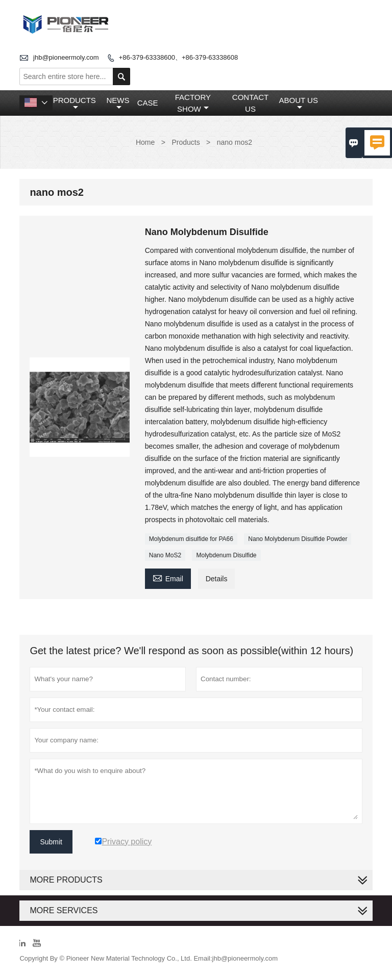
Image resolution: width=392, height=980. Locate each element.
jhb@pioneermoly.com (66, 57)
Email (168, 577)
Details (217, 579)
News (118, 104)
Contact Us (250, 103)
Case (148, 103)
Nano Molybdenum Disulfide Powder (298, 539)
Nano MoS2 (165, 555)
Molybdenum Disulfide (226, 555)
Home (145, 142)
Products (75, 104)
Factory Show (193, 103)
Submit (51, 842)
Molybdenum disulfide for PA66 (191, 539)
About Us (299, 104)
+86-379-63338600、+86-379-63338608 (178, 57)
